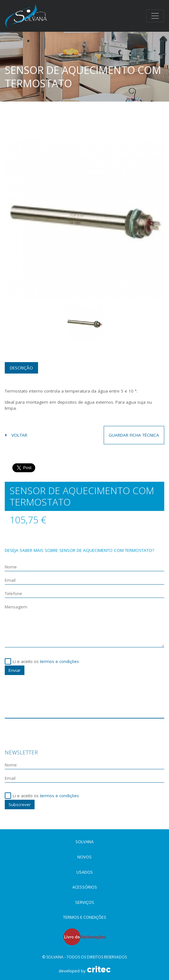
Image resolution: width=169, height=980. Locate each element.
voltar (16, 435)
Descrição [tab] (21, 368)
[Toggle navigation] (155, 16)
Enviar (15, 670)
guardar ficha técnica (134, 435)
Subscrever (20, 805)
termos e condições (59, 661)
